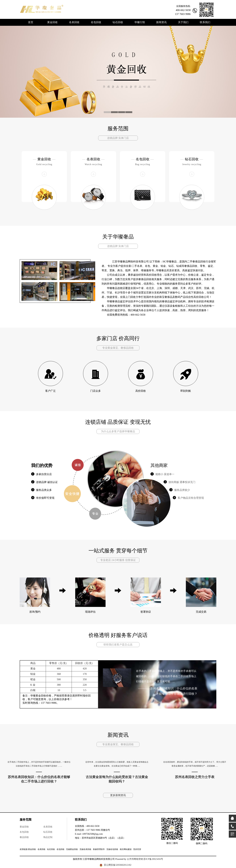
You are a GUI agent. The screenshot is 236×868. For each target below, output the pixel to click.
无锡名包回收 (112, 849)
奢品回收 (24, 837)
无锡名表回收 (85, 849)
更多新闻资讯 (118, 795)
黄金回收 (44, 159)
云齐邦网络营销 (135, 859)
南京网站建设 (126, 849)
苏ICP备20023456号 (153, 859)
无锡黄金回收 (72, 849)
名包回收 (143, 159)
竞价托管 (137, 849)
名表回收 (93, 159)
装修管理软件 (99, 849)
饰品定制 (48, 837)
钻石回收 (192, 159)
